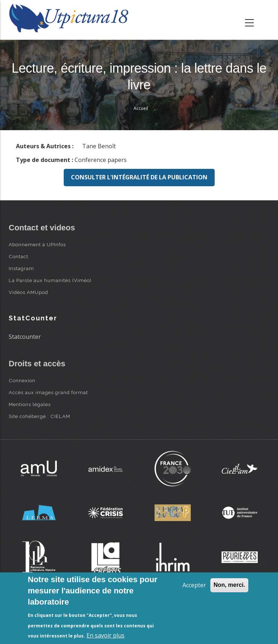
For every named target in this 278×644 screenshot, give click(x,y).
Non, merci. (229, 585)
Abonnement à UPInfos (37, 244)
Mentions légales (30, 404)
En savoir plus (106, 635)
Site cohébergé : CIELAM (39, 416)
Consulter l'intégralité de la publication (139, 177)
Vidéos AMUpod (28, 292)
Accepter (194, 585)
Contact (18, 256)
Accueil (141, 108)
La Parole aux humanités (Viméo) (50, 280)
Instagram (21, 268)
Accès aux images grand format (48, 392)
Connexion (22, 380)
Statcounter (25, 337)
